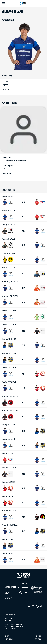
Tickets (7, 636)
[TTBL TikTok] (41, 607)
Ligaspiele (39, 636)
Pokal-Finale (9, 639)
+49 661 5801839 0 (16, 624)
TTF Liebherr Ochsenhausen (14, 160)
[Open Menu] (3, 4)
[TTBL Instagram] (37, 607)
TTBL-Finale (39, 639)
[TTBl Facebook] (29, 607)
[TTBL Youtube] (33, 607)
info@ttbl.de (14, 629)
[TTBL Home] (24, 4)
